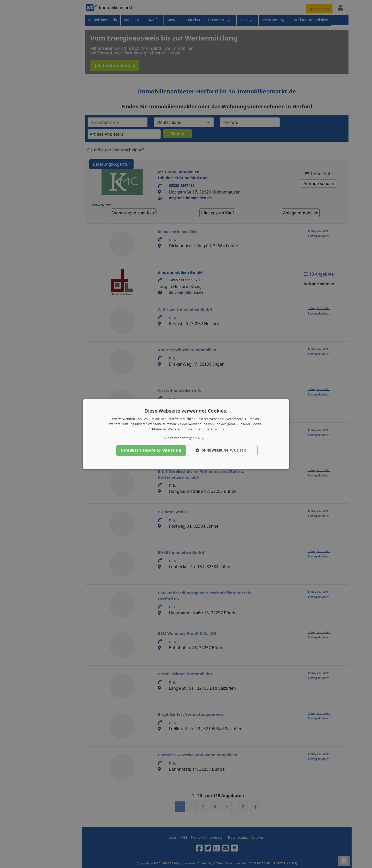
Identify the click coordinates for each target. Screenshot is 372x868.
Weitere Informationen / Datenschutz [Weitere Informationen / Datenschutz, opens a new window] (196, 429)
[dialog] (186, 434)
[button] (186, 438)
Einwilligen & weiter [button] (151, 450)
